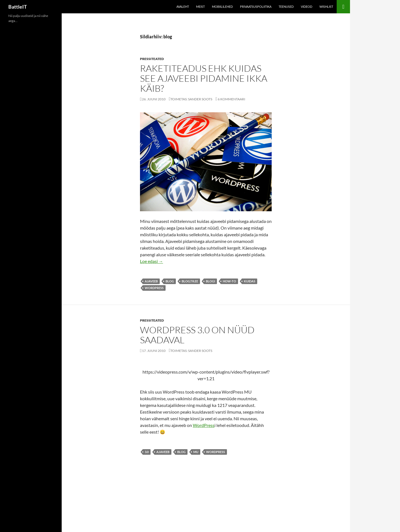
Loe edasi (152, 261)
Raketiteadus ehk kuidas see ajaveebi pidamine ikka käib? (204, 78)
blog (170, 281)
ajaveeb (151, 281)
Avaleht (183, 7)
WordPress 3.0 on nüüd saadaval (197, 335)
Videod (307, 7)
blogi (210, 281)
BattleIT (18, 7)
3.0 (147, 452)
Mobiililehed (222, 7)
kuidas (250, 281)
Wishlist (326, 7)
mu (196, 452)
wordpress (154, 288)
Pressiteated (152, 59)
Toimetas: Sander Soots (191, 99)
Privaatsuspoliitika (256, 7)
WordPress (204, 425)
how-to (229, 281)
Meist (200, 7)
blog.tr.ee (190, 281)
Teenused (286, 7)
